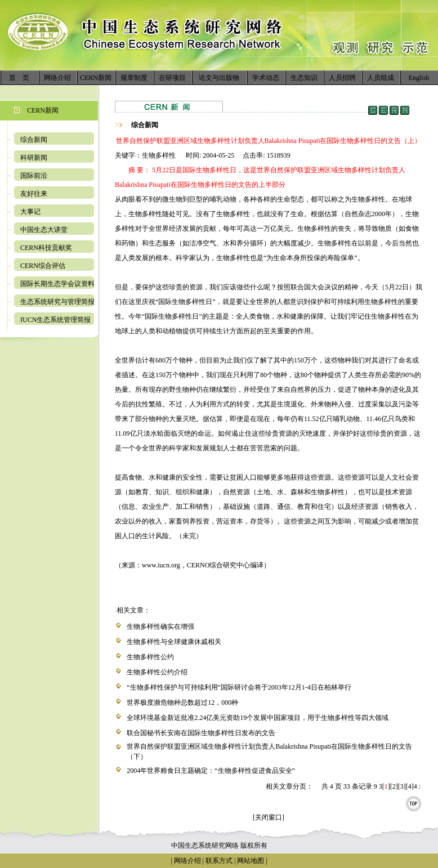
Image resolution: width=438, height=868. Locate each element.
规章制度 (134, 78)
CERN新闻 (96, 78)
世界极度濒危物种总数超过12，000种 (182, 703)
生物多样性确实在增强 (160, 627)
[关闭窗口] (269, 817)
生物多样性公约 (150, 657)
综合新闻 (34, 140)
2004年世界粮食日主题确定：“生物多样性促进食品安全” (211, 771)
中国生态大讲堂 (44, 230)
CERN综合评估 (43, 266)
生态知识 (304, 78)
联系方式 (218, 861)
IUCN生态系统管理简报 (55, 320)
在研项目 (172, 78)
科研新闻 (34, 158)
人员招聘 (342, 78)
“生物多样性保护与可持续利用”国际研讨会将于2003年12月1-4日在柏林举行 (239, 687)
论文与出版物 (219, 78)
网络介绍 (57, 78)
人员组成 (381, 78)
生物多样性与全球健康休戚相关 (174, 642)
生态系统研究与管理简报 (57, 302)
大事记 (30, 212)
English (419, 78)
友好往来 (34, 194)
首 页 (19, 78)
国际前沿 (34, 176)
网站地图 (251, 861)
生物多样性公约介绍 (157, 672)
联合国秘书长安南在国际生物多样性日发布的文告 (201, 733)
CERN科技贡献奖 (46, 248)
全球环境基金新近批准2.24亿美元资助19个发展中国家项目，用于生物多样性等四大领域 (258, 718)
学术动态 (266, 78)
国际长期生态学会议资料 (57, 284)
